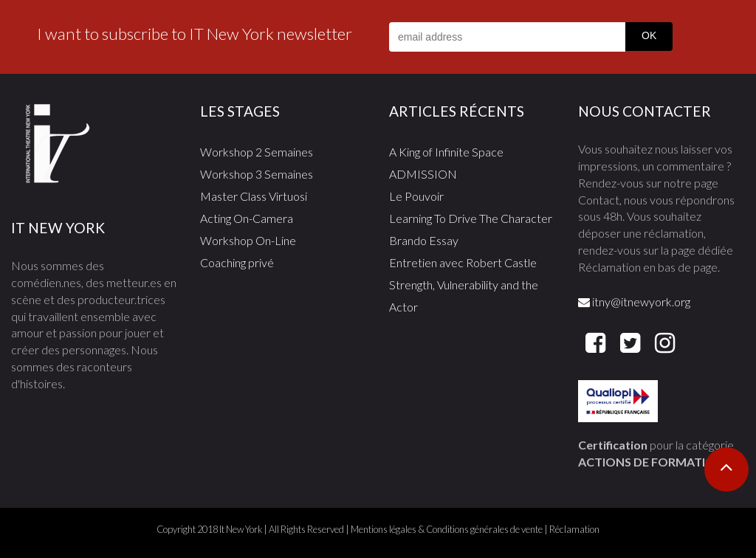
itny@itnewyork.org (634, 302)
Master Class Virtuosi (254, 196)
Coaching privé (237, 262)
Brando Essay (424, 240)
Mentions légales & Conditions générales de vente (447, 529)
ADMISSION (423, 174)
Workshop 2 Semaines (257, 152)
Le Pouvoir (416, 196)
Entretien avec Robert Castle (463, 262)
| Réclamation (571, 529)
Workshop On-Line (248, 240)
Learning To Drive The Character (471, 218)
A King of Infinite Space (446, 152)
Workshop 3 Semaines (257, 174)
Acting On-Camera (247, 218)
